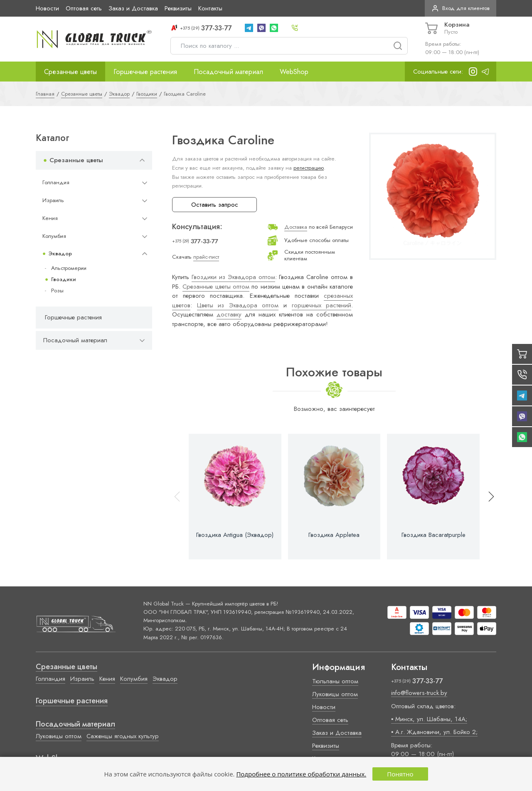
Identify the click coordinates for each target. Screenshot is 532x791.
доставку (229, 314)
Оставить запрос (215, 205)
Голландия (56, 182)
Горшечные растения (145, 72)
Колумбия (54, 236)
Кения (50, 218)
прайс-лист (206, 257)
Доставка (296, 227)
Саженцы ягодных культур (123, 736)
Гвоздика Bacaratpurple (433, 535)
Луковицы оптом (59, 736)
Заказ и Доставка (133, 8)
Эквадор (60, 253)
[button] (488, 497)
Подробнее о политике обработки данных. (301, 774)
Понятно (400, 774)
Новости (47, 8)
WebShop (294, 72)
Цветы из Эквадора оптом (238, 305)
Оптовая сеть (84, 8)
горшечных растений (322, 305)
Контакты (210, 8)
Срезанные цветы (70, 72)
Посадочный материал (228, 72)
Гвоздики (64, 279)
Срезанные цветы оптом (216, 287)
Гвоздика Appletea (334, 535)
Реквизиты (178, 8)
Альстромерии (69, 268)
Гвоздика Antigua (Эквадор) (235, 535)
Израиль (53, 200)
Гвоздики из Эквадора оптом (233, 277)
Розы (57, 290)
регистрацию (309, 168)
